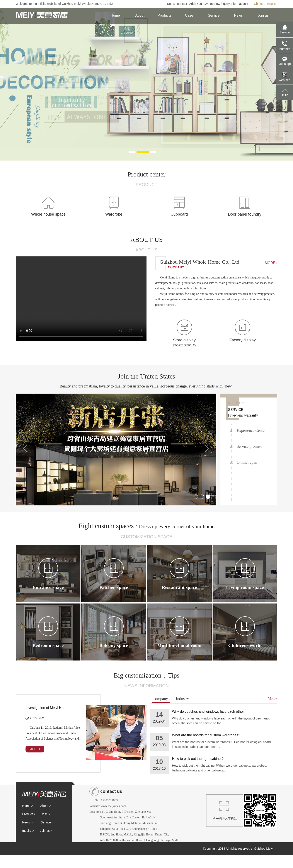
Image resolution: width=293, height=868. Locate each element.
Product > (29, 814)
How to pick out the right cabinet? (198, 759)
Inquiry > (29, 831)
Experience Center (251, 431)
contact (182, 4)
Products (164, 15)
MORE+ (271, 263)
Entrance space (48, 587)
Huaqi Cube (190, 861)
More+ (273, 699)
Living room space (245, 587)
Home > (28, 806)
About (140, 15)
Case (189, 15)
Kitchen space (114, 587)
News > (28, 822)
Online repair (247, 462)
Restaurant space (179, 587)
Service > (47, 822)
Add (192, 4)
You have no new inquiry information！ (223, 4)
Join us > (46, 831)
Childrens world (245, 645)
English (272, 4)
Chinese (260, 4)
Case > (45, 814)
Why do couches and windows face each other (208, 712)
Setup (171, 4)
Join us (263, 15)
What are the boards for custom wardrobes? (206, 735)
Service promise (249, 446)
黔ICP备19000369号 (140, 861)
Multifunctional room (179, 645)
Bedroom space (48, 645)
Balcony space (114, 645)
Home (115, 15)
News (238, 15)
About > (46, 806)
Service (214, 15)
